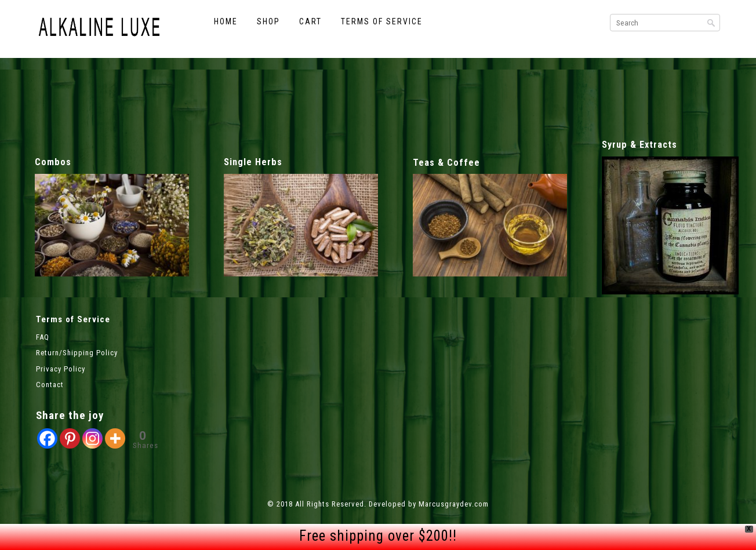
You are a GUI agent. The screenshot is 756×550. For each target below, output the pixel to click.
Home (226, 21)
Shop (268, 21)
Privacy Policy (61, 369)
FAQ (43, 337)
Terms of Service (382, 21)
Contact (50, 385)
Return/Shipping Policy (77, 353)
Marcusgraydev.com (454, 504)
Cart (310, 21)
